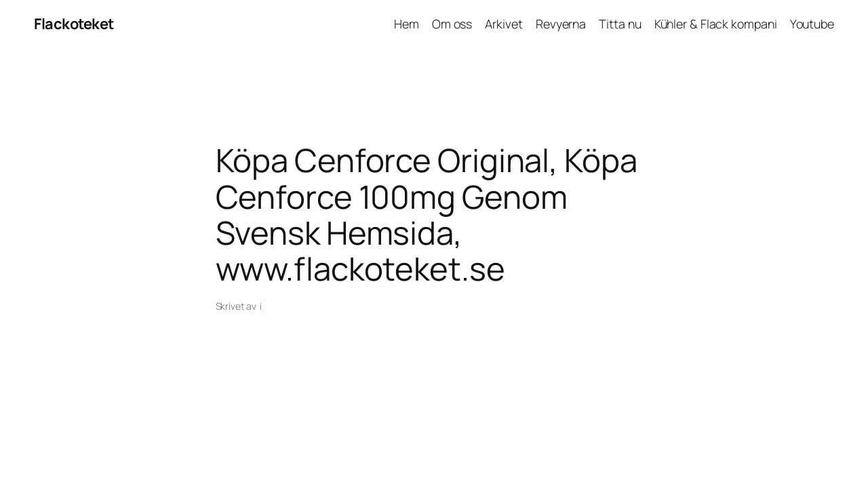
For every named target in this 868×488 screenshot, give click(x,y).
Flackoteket (74, 24)
